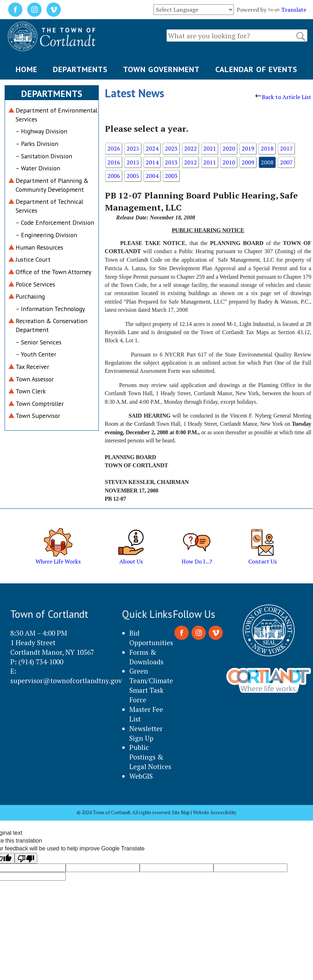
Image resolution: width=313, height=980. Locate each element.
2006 (114, 176)
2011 (210, 162)
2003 (171, 176)
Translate (287, 10)
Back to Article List (283, 97)
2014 (152, 162)
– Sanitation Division (44, 156)
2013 (171, 162)
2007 (286, 162)
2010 (229, 162)
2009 (248, 162)
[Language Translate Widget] (194, 10)
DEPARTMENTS (80, 69)
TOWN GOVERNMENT (161, 69)
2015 (133, 162)
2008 (267, 162)
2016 (114, 162)
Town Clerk (31, 391)
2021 (210, 148)
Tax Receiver (32, 367)
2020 (229, 148)
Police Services (35, 284)
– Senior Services (39, 342)
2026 (114, 148)
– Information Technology (50, 309)
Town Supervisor (38, 416)
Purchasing (30, 296)
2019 (248, 148)
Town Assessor (35, 379)
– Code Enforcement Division (55, 222)
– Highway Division (41, 131)
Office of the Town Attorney (53, 272)
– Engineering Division (46, 235)
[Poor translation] (26, 858)
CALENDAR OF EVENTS (256, 69)
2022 (190, 148)
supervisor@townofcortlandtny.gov (66, 680)
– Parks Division (37, 144)
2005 (133, 176)
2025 (133, 148)
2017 (286, 148)
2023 (171, 148)
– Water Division (38, 168)
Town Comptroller (40, 404)
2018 (267, 148)
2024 (152, 148)
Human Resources (39, 247)
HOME (26, 69)
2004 (152, 176)
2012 (190, 162)
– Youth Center (36, 354)
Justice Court (33, 259)
